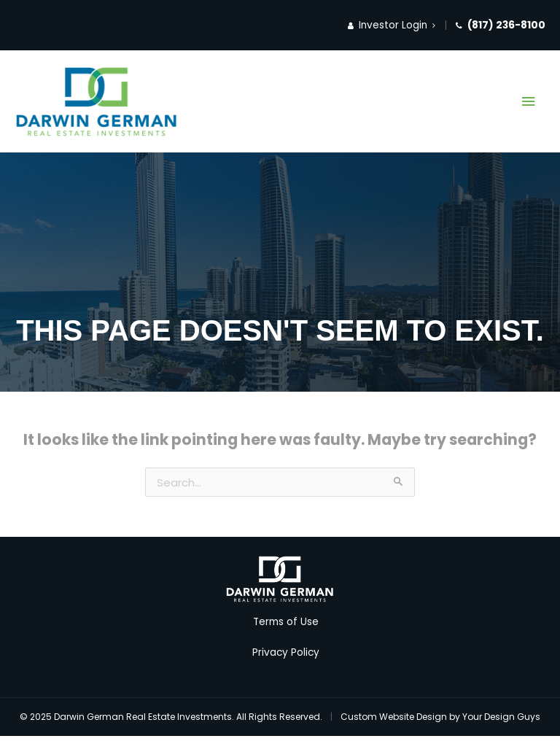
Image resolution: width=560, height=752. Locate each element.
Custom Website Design (394, 717)
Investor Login (392, 25)
